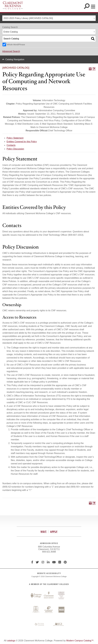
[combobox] (49, 18)
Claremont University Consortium (61, 596)
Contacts (11, 145)
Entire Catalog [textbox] (11, 32)
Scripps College (36, 610)
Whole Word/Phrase (16, 45)
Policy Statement (15, 138)
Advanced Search (11, 51)
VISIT (44, 532)
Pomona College (36, 596)
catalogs (11, 641)
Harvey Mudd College (61, 610)
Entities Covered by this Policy (22, 142)
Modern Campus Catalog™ (80, 641)
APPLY (54, 532)
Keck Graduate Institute (59, 624)
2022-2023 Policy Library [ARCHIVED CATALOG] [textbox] (28, 18)
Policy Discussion (15, 149)
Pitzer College (40, 624)
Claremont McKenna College (13, 5)
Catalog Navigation (15, 59)
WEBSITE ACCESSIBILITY (49, 573)
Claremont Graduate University (49, 596)
